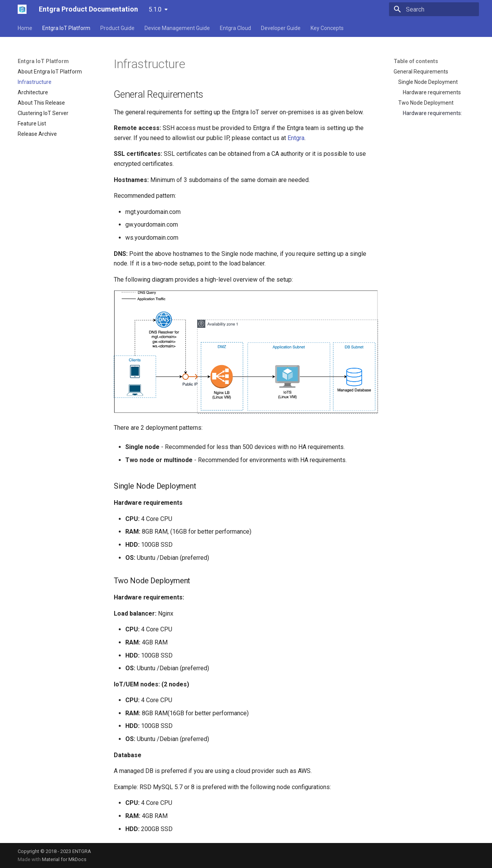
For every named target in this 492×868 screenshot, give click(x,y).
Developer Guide (281, 28)
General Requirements (421, 72)
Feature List (32, 124)
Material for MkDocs (64, 859)
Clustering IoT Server (43, 113)
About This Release (41, 103)
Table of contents (416, 61)
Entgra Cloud (235, 28)
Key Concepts (327, 28)
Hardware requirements (432, 92)
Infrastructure (35, 82)
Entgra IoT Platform (66, 28)
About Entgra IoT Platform (50, 72)
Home (25, 28)
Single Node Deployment (428, 82)
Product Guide (117, 28)
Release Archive (37, 134)
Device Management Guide (177, 28)
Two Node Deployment (426, 103)
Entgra (296, 138)
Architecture (33, 92)
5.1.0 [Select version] (155, 9)
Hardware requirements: (432, 113)
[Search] (434, 9)
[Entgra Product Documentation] (22, 9)
